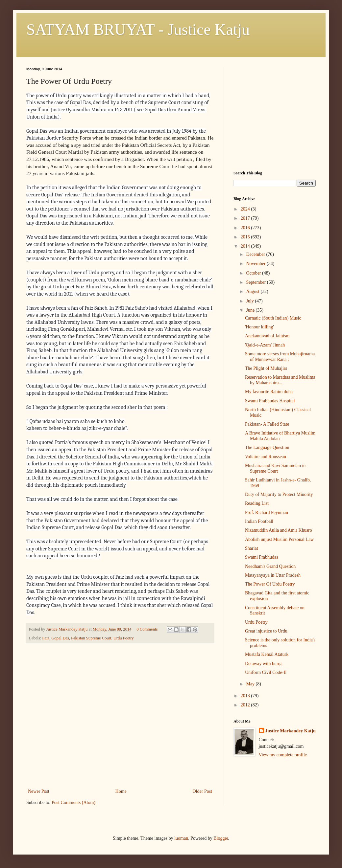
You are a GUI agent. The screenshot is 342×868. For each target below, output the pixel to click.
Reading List (257, 503)
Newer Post (39, 791)
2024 (246, 209)
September (256, 282)
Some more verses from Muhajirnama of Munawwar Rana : (280, 357)
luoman (181, 838)
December (256, 254)
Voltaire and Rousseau (266, 457)
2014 (246, 246)
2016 (246, 228)
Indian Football (259, 521)
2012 (246, 705)
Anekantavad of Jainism (267, 336)
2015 (246, 237)
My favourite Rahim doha (269, 392)
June (251, 310)
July (250, 301)
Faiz (46, 638)
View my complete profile (283, 755)
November (256, 264)
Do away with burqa (264, 664)
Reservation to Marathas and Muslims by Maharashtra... (280, 380)
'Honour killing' (259, 327)
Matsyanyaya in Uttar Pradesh (273, 575)
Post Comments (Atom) (73, 802)
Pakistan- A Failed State (267, 424)
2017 (246, 218)
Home (121, 791)
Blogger (221, 838)
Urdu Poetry (124, 638)
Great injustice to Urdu (266, 631)
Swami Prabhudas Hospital (270, 401)
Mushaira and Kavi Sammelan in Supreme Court (275, 468)
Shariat (252, 548)
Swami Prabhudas (262, 557)
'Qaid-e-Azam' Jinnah (265, 345)
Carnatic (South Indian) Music (273, 318)
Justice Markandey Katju (291, 731)
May (251, 684)
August (253, 291)
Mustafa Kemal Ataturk (267, 654)
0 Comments (147, 629)
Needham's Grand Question (270, 566)
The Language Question (267, 447)
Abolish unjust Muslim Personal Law (279, 539)
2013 (246, 696)
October (254, 273)
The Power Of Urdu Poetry (270, 584)
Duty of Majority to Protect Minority (279, 494)
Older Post (203, 791)
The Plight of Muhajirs (266, 368)
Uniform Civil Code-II (266, 672)
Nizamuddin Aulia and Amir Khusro (279, 530)
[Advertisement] (120, 738)
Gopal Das (60, 638)
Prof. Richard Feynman (267, 512)
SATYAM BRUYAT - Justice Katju (138, 29)
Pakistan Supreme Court (91, 638)
